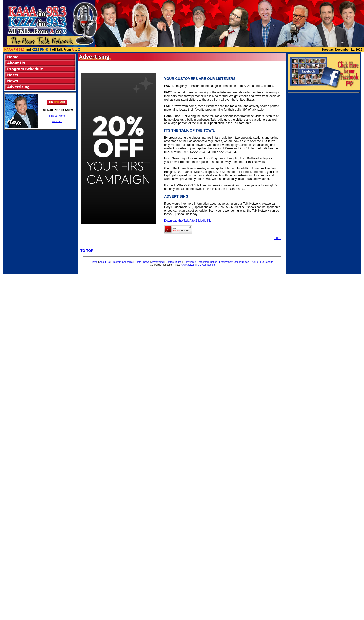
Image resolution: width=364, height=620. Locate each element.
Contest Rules (174, 262)
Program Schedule (122, 262)
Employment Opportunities (234, 262)
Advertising (158, 262)
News (146, 262)
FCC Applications (206, 265)
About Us (105, 262)
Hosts (138, 262)
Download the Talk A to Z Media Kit (187, 221)
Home (94, 262)
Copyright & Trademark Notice (200, 262)
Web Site (57, 121)
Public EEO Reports (262, 262)
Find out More (57, 116)
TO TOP (87, 251)
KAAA (184, 265)
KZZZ (191, 265)
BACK (277, 238)
